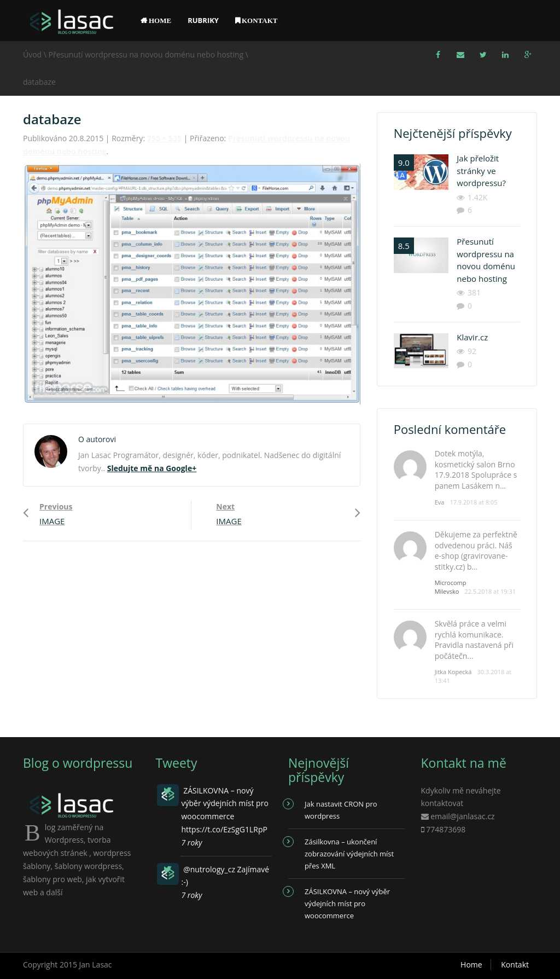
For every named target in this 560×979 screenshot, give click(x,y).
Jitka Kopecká (453, 672)
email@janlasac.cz (463, 816)
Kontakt (515, 964)
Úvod (32, 54)
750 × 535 (164, 138)
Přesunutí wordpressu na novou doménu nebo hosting (146, 54)
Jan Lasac (96, 964)
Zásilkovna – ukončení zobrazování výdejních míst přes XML (349, 854)
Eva (440, 502)
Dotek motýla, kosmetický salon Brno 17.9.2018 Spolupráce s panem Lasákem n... (476, 470)
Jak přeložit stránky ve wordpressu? (481, 170)
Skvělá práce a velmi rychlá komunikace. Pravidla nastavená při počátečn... (474, 640)
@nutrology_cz (209, 869)
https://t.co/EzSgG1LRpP (224, 829)
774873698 (446, 829)
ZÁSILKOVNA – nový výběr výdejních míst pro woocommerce (347, 903)
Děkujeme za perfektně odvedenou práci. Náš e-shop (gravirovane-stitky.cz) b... (476, 551)
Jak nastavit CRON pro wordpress (341, 810)
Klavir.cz (472, 337)
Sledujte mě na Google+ (152, 468)
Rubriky (203, 20)
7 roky (192, 842)
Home (471, 964)
